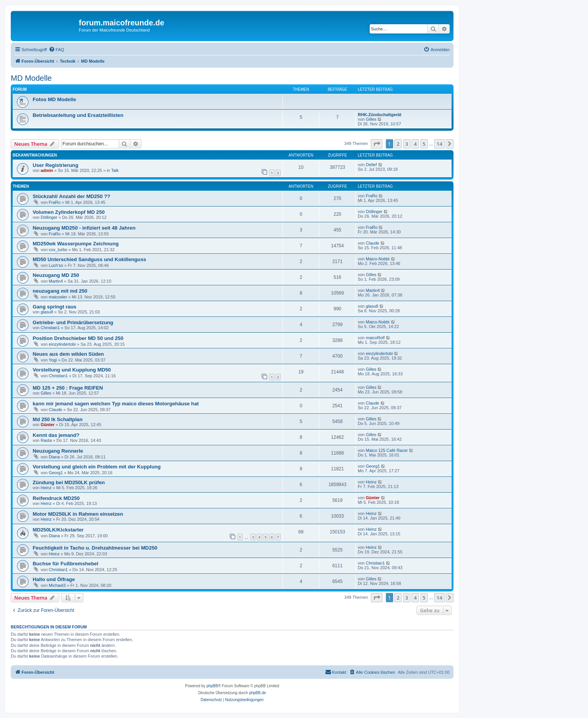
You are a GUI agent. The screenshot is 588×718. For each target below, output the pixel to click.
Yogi (53, 360)
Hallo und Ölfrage (54, 579)
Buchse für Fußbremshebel (66, 564)
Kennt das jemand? (56, 435)
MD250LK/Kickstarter (58, 530)
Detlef (371, 165)
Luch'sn (56, 265)
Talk (115, 170)
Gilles (371, 119)
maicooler (58, 297)
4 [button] (415, 144)
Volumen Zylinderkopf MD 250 (69, 212)
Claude (373, 243)
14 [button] (439, 144)
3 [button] (407, 144)
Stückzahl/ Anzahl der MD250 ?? (71, 196)
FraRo (55, 202)
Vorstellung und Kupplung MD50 (72, 370)
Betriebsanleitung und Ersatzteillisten (78, 115)
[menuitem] (56, 50)
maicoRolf (375, 338)
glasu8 (47, 312)
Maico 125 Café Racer (387, 450)
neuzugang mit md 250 (60, 291)
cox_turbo (58, 250)
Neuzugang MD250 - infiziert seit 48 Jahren (84, 228)
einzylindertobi (62, 344)
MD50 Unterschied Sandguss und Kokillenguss (89, 259)
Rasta (46, 440)
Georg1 (56, 473)
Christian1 (50, 328)
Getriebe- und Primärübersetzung (73, 322)
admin (47, 170)
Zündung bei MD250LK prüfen (69, 482)
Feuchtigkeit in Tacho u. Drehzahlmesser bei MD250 (95, 548)
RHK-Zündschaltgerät (380, 115)
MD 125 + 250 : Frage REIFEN (68, 388)
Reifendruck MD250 (56, 498)
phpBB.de (257, 693)
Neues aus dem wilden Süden (68, 354)
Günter (48, 425)
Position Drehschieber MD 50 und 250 (78, 338)
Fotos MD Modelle (54, 99)
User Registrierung (56, 165)
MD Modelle (31, 78)
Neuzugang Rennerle (58, 451)
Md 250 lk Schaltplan (58, 419)
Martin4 (56, 281)
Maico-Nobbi (378, 259)
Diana (54, 457)
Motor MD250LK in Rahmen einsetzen (78, 514)
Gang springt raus (55, 307)
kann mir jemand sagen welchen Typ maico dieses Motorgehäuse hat (116, 404)
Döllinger (49, 217)
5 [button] (424, 144)
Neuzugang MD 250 (56, 275)
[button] (377, 144)
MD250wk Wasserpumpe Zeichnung (76, 244)
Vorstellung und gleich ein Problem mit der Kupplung (97, 467)
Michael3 (57, 585)
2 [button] (398, 144)
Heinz (46, 488)
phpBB (212, 686)
